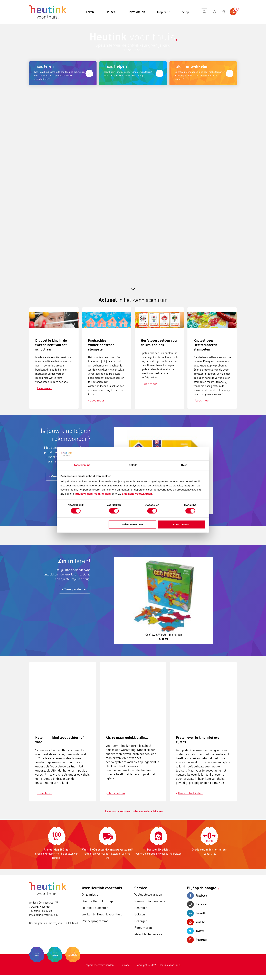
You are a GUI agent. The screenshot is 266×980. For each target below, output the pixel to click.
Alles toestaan (182, 524)
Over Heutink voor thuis (102, 888)
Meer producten (76, 589)
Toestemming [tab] (82, 465)
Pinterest (197, 940)
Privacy (125, 965)
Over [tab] (184, 465)
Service (141, 888)
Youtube (196, 922)
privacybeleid (84, 494)
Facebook (197, 896)
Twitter (196, 931)
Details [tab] (133, 465)
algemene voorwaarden (137, 494)
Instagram (198, 904)
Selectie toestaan (133, 524)
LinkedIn (197, 913)
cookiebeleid (103, 494)
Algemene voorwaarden (100, 965)
